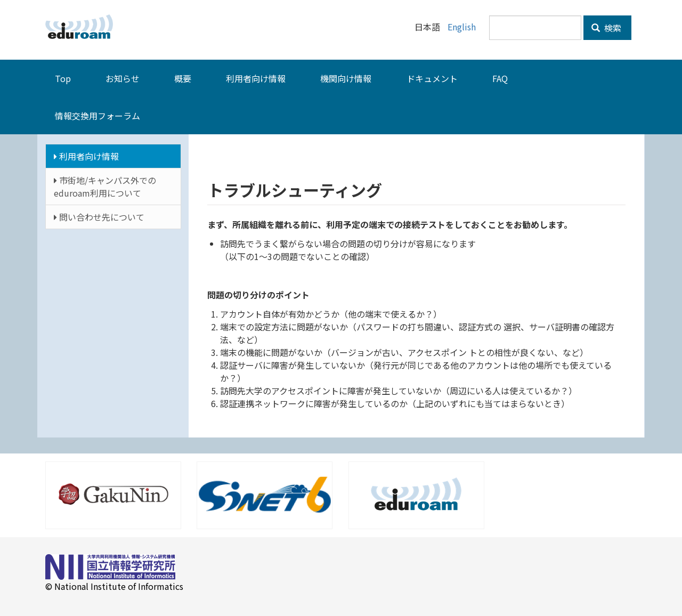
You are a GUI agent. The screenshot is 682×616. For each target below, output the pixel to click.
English (462, 27)
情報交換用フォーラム (98, 116)
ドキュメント (432, 78)
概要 (183, 78)
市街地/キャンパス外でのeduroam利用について (105, 187)
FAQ (500, 78)
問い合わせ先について (99, 217)
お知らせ (123, 78)
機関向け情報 (346, 78)
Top (63, 78)
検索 (606, 28)
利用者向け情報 (256, 78)
